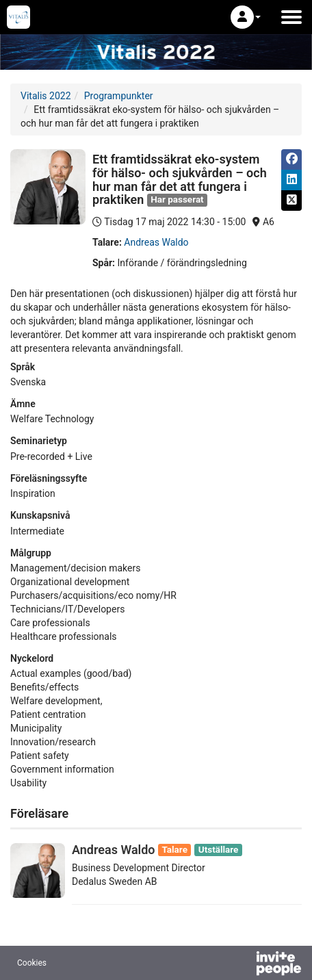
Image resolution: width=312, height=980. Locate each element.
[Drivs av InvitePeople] (243, 965)
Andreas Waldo (156, 242)
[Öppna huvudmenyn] (291, 17)
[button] (246, 17)
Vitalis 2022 (46, 96)
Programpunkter (119, 96)
